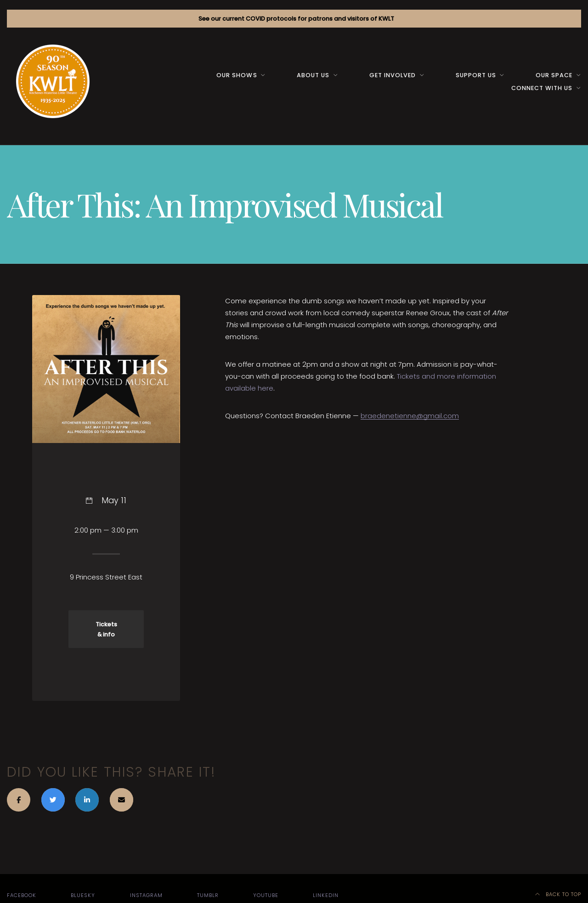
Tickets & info (106, 629)
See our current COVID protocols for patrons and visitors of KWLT (296, 19)
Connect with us (542, 88)
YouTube (266, 895)
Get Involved (393, 75)
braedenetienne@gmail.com (410, 416)
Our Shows (237, 75)
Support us (476, 75)
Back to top (558, 894)
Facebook (22, 895)
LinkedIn (326, 895)
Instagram (146, 895)
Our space (554, 75)
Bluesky (83, 895)
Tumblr (208, 895)
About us (313, 75)
